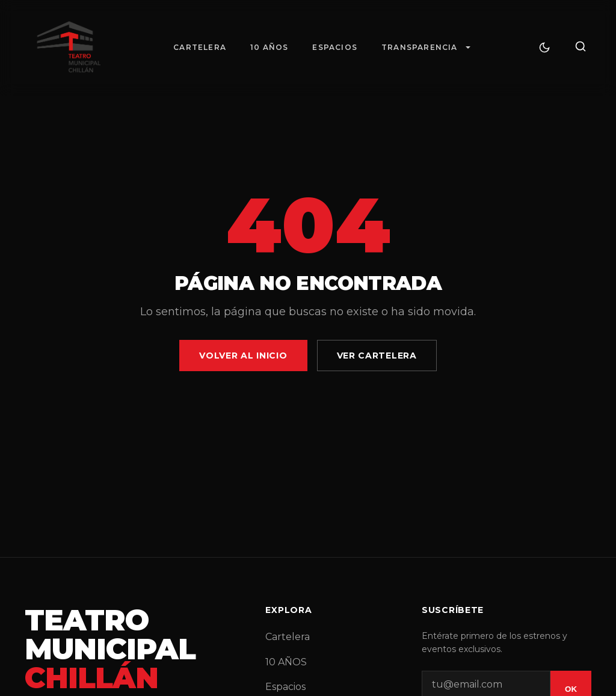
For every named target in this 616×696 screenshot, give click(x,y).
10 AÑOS (269, 47)
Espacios (335, 47)
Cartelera (200, 47)
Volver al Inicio (243, 356)
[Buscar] (581, 47)
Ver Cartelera (377, 356)
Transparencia (420, 47)
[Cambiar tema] (544, 48)
